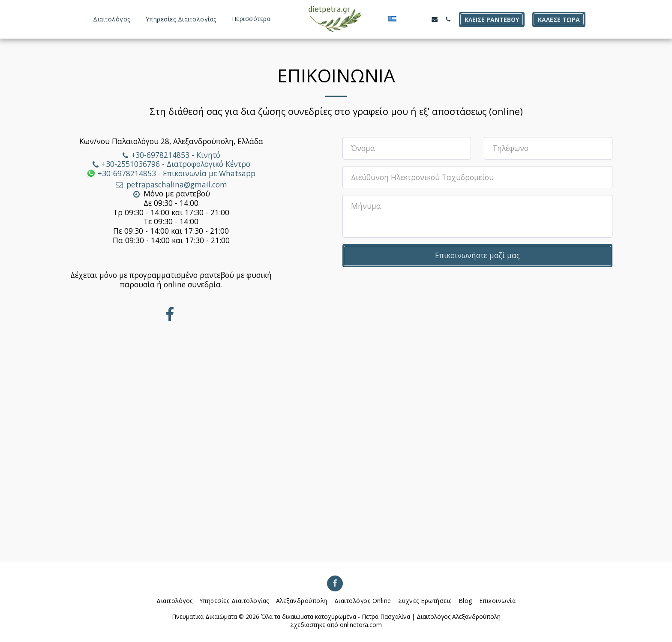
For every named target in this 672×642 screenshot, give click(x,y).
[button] (403, 19)
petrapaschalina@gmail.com (171, 184)
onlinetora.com (361, 625)
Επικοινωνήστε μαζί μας (477, 255)
